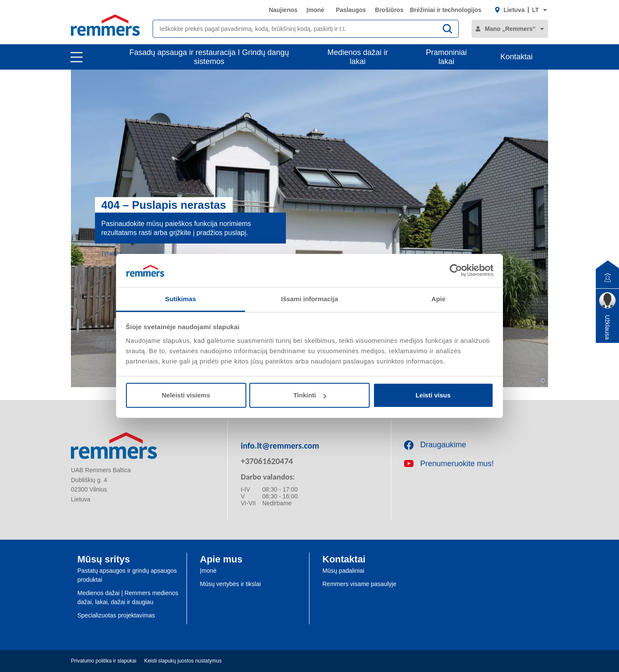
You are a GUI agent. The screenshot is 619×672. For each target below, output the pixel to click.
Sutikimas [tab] (181, 299)
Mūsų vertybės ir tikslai (230, 584)
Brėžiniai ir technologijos (445, 10)
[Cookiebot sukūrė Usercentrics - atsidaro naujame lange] (456, 270)
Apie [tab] (439, 299)
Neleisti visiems (186, 395)
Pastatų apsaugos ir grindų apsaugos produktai (127, 575)
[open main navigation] (77, 57)
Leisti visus (433, 395)
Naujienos (283, 10)
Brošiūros (389, 10)
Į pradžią (112, 253)
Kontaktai (516, 57)
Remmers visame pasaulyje (359, 584)
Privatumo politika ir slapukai (104, 661)
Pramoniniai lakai (446, 57)
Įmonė (315, 10)
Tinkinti (310, 395)
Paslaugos (351, 10)
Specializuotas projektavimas (116, 615)
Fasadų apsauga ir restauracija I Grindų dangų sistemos (209, 57)
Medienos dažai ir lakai (358, 57)
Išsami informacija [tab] (310, 299)
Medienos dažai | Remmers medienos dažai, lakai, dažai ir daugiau (128, 597)
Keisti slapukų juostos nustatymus (183, 661)
